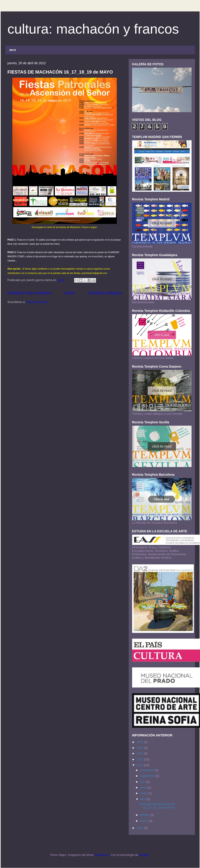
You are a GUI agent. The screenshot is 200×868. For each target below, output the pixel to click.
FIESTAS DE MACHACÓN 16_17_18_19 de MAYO (60, 72)
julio (143, 782)
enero (144, 821)
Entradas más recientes (29, 293)
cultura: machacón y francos (93, 29)
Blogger (144, 855)
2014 (140, 753)
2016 (140, 742)
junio (144, 787)
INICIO (13, 50)
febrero (145, 815)
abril (143, 799)
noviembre (147, 770)
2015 (140, 748)
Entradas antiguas (105, 293)
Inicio (69, 293)
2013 (140, 759)
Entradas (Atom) (37, 302)
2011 (140, 828)
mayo (144, 793)
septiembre (148, 776)
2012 (140, 765)
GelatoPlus (102, 855)
